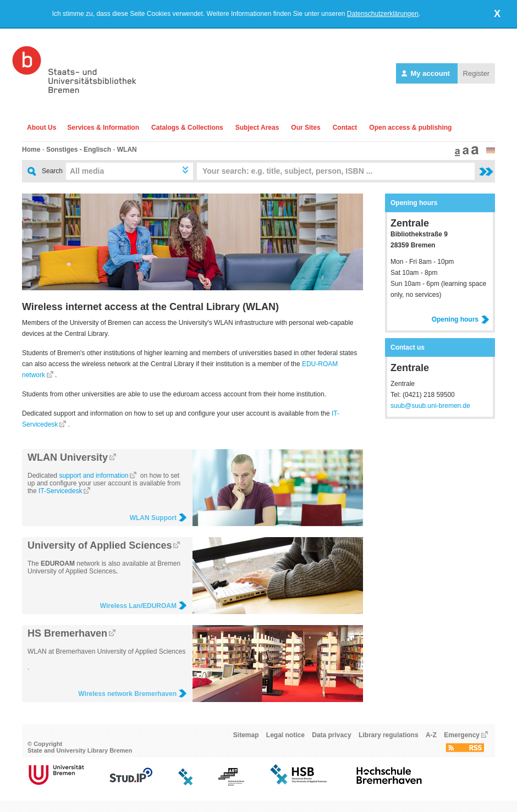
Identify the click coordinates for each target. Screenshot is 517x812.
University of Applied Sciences (100, 545)
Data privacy (331, 735)
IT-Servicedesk (60, 491)
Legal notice (285, 735)
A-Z (431, 735)
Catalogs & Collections (187, 128)
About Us (42, 128)
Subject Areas (257, 128)
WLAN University (68, 457)
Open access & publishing (410, 128)
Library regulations (389, 735)
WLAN (127, 150)
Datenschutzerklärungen (383, 14)
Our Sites (306, 128)
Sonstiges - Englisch (79, 150)
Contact (345, 128)
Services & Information (103, 128)
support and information (94, 476)
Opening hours (461, 319)
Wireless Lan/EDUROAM (144, 606)
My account (427, 73)
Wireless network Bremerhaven (133, 694)
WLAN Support (158, 518)
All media (87, 171)
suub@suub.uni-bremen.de (430, 406)
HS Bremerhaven (67, 633)
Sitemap (246, 735)
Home (31, 150)
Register (476, 73)
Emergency (462, 735)
